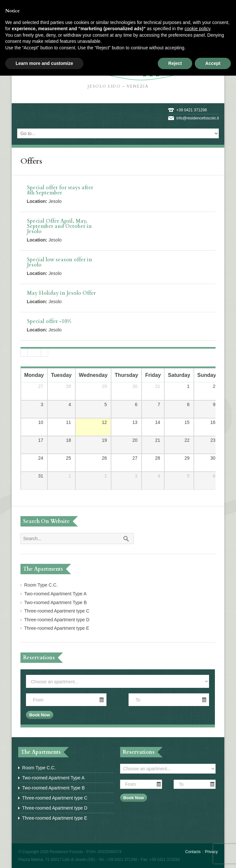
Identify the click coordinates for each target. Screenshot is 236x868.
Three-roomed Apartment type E (57, 628)
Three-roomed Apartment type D (57, 620)
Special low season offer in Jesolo (60, 262)
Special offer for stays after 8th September (60, 190)
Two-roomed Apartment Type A (56, 594)
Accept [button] (213, 63)
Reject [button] (175, 63)
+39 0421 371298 (192, 110)
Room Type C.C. (41, 585)
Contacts (193, 852)
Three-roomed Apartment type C (57, 611)
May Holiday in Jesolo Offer (61, 293)
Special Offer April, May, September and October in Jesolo (59, 226)
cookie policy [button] (197, 29)
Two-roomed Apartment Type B (56, 602)
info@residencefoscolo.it (198, 118)
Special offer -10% (49, 321)
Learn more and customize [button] (44, 63)
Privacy (211, 852)
